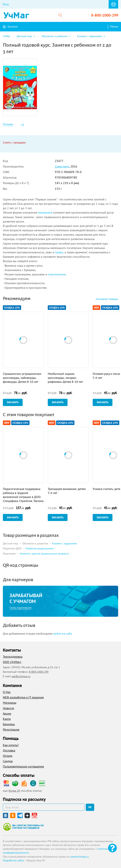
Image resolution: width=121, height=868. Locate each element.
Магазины (10, 703)
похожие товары (107, 299)
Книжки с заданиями (65, 543)
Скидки (8, 761)
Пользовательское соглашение (23, 766)
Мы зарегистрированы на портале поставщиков (23, 827)
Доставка (9, 750)
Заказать (13, 402)
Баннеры (9, 724)
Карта (7, 719)
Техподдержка (13, 657)
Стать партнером (20, 608)
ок (90, 807)
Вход (6, 4)
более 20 (15, 791)
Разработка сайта (13, 860)
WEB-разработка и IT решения (23, 697)
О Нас (7, 692)
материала (45, 212)
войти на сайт (62, 633)
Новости (8, 708)
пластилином (57, 274)
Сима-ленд (62, 166)
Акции (7, 713)
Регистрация (11, 729)
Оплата (8, 756)
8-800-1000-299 (105, 15)
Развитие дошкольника (40, 549)
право (59, 252)
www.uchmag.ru (80, 857)
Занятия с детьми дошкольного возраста (44, 554)
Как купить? (11, 745)
